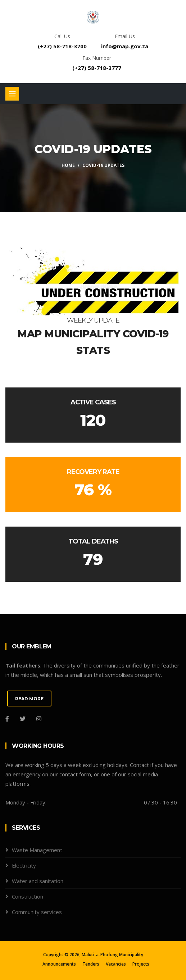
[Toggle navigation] (12, 94)
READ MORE (29, 699)
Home (68, 165)
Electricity (24, 865)
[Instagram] (39, 719)
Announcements (59, 964)
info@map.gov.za (125, 46)
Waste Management (37, 850)
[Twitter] (23, 719)
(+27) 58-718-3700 (62, 46)
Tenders (91, 964)
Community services (37, 912)
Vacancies (116, 964)
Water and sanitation (38, 881)
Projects (141, 964)
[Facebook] (7, 719)
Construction (28, 896)
